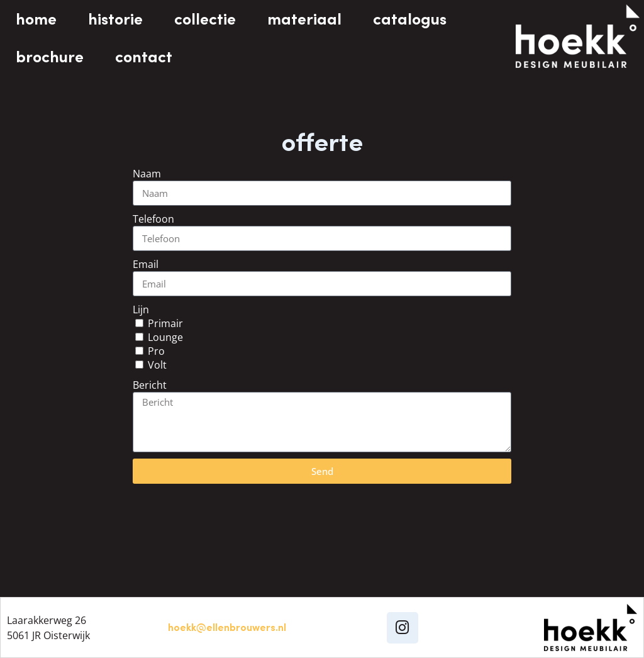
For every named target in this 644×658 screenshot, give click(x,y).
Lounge (165, 337)
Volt (157, 365)
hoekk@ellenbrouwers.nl (227, 627)
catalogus (410, 19)
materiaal (304, 19)
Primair (165, 323)
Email (146, 264)
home (36, 19)
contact (144, 57)
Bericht (150, 385)
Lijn (141, 309)
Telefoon (153, 219)
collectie (205, 19)
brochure (50, 57)
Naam (147, 174)
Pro (156, 351)
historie (115, 19)
